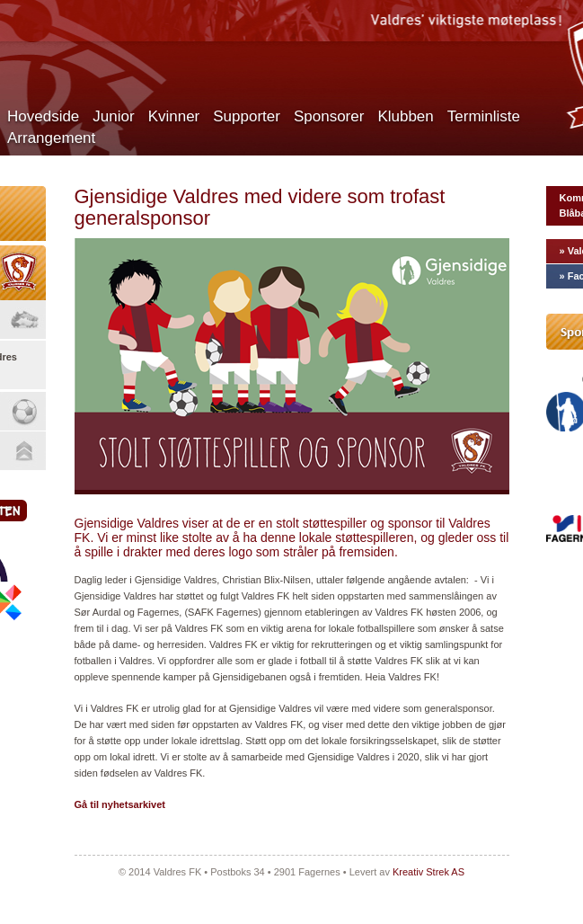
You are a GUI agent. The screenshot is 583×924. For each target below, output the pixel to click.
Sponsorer (329, 116)
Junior (113, 116)
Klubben (405, 116)
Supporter (247, 116)
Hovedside (43, 116)
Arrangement (51, 138)
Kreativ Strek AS (428, 872)
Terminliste (484, 116)
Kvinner (174, 116)
